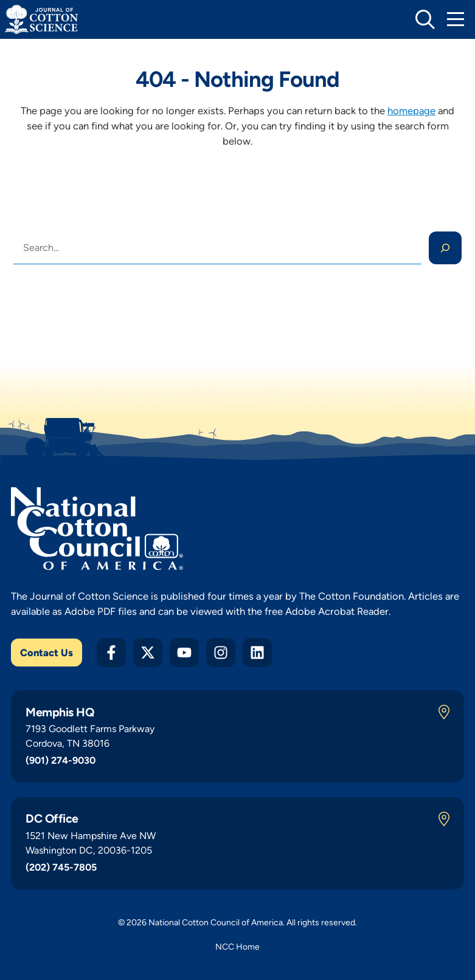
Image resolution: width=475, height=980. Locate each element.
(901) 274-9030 (61, 760)
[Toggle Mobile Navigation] (456, 19)
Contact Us (47, 653)
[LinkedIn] (257, 653)
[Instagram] (221, 653)
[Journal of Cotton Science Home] (41, 19)
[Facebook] (111, 653)
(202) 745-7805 (61, 867)
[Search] (445, 248)
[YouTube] (184, 653)
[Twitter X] (148, 653)
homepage (411, 111)
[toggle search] (425, 19)
